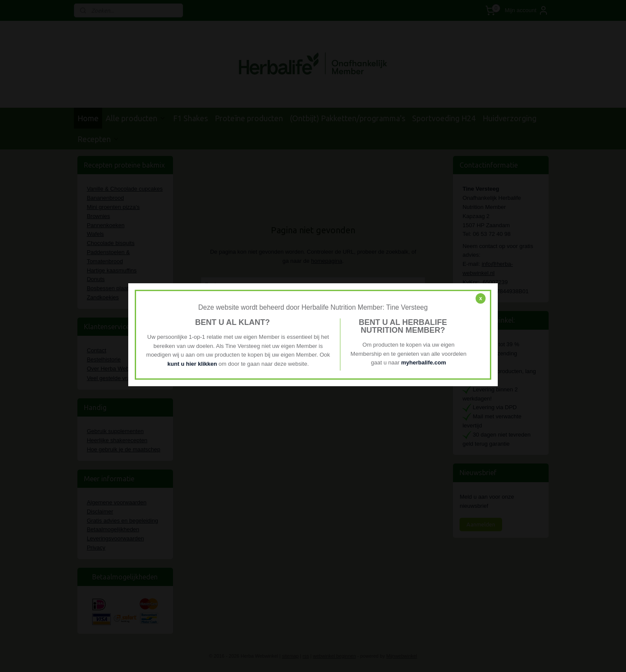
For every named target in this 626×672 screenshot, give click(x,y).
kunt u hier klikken (193, 364)
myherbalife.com (424, 363)
